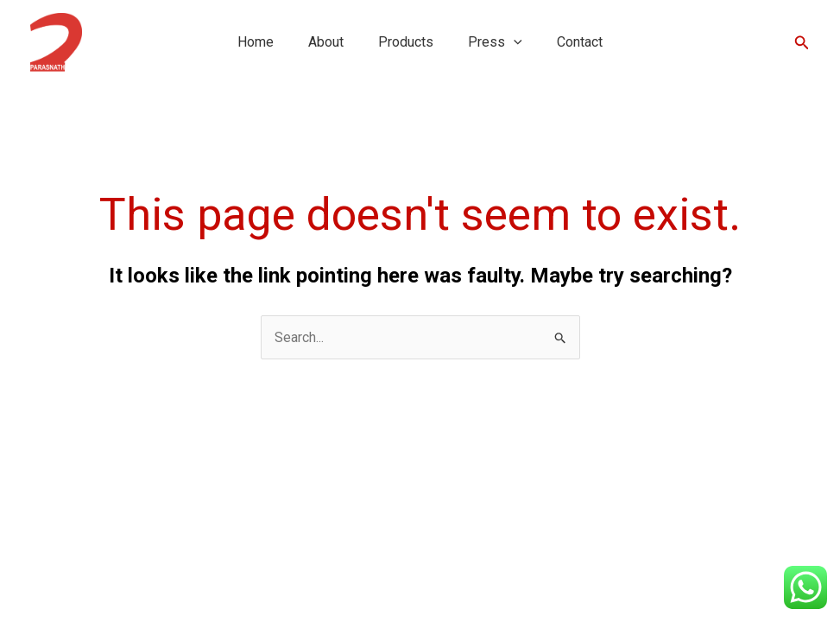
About (326, 42)
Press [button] (495, 42)
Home (256, 42)
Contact (580, 42)
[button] (514, 42)
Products (406, 42)
